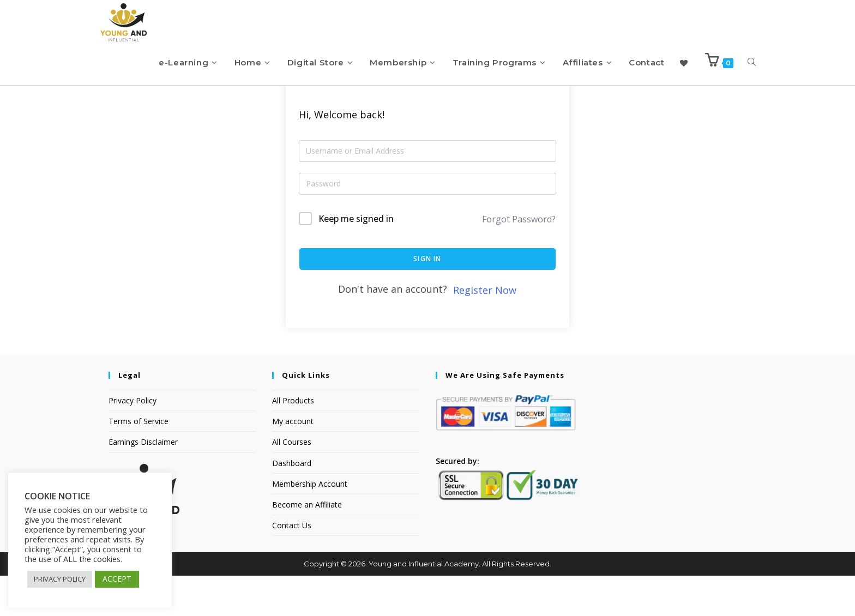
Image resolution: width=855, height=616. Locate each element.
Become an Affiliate (307, 545)
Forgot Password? (519, 259)
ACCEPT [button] (117, 579)
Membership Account (310, 524)
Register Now (485, 330)
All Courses (292, 482)
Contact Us (292, 566)
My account (293, 461)
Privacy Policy (133, 441)
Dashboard (292, 503)
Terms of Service (139, 461)
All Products (293, 441)
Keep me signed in (356, 259)
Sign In (427, 299)
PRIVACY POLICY (60, 579)
